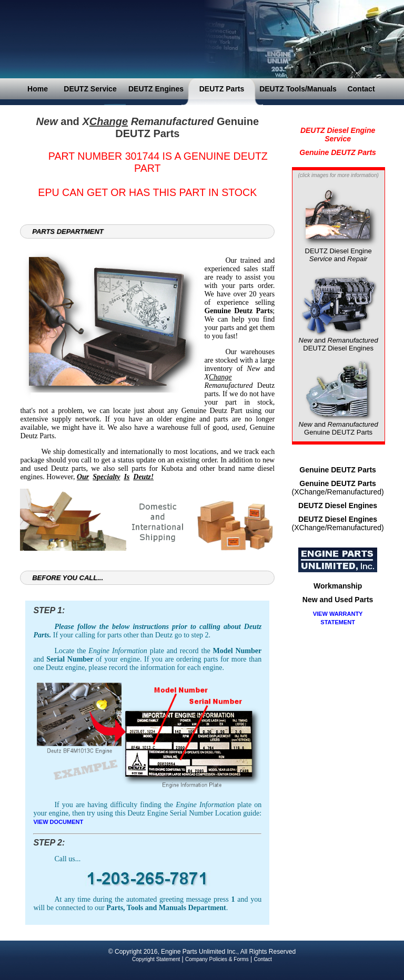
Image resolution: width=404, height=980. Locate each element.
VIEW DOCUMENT (58, 822)
